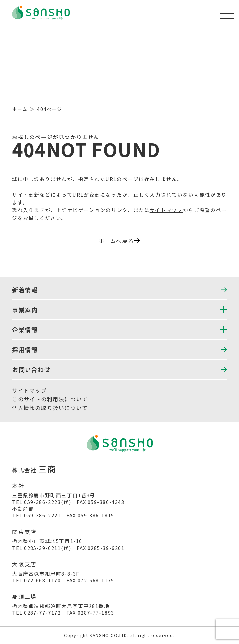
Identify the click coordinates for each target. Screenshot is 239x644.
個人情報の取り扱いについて (50, 408)
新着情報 (25, 290)
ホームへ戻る (120, 241)
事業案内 (25, 310)
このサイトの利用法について (50, 399)
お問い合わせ (31, 369)
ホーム (20, 109)
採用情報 (25, 349)
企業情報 (25, 329)
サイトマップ (166, 210)
